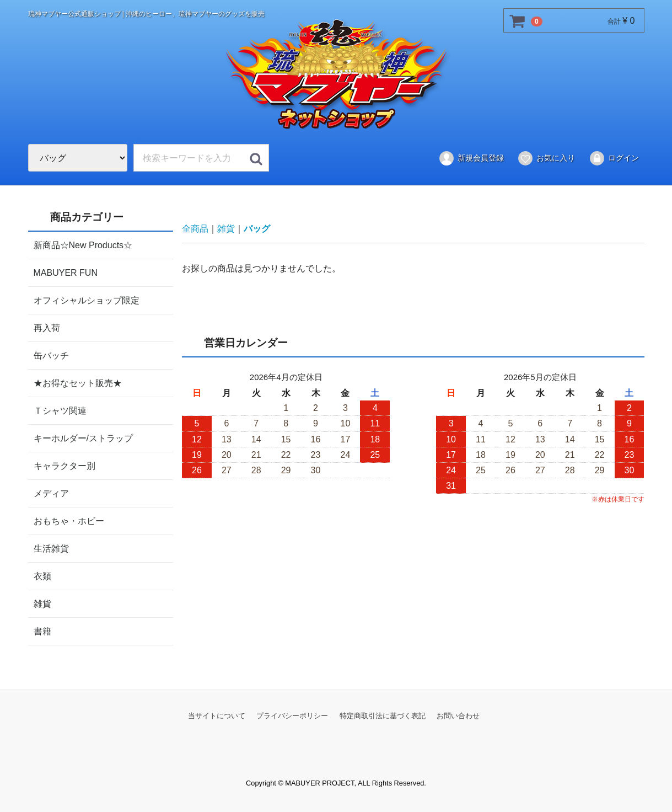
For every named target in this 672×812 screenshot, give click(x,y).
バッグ (257, 229)
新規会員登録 (471, 158)
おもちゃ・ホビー (69, 520)
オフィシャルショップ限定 (87, 300)
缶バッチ (51, 355)
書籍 (42, 631)
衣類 (42, 576)
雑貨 (42, 603)
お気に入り (546, 158)
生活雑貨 (51, 548)
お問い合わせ (458, 715)
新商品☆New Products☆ (83, 245)
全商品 (195, 229)
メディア (51, 493)
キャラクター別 (64, 465)
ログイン (614, 158)
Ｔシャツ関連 (60, 410)
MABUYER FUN (66, 272)
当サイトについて (217, 715)
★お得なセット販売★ (78, 383)
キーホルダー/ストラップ (83, 438)
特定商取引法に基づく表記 (383, 715)
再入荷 (47, 327)
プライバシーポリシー (292, 715)
